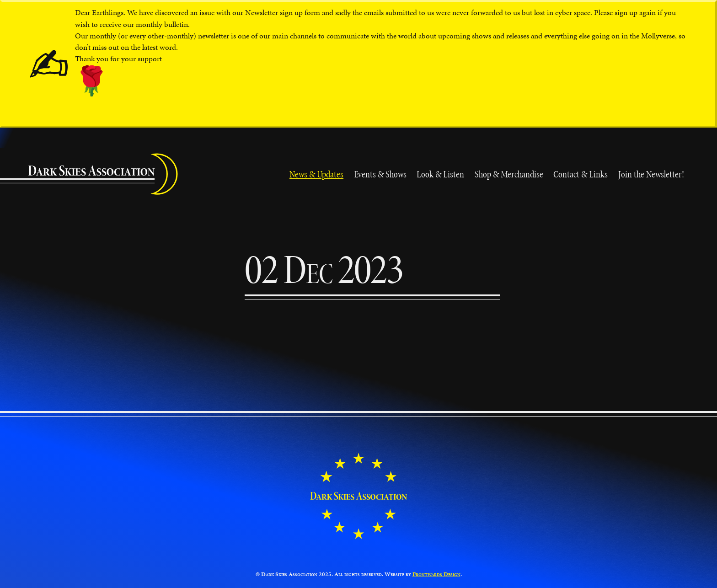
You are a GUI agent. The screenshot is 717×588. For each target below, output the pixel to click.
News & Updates (316, 174)
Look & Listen (440, 174)
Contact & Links (581, 174)
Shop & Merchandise (509, 174)
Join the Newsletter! (651, 174)
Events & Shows (380, 174)
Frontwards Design (436, 574)
